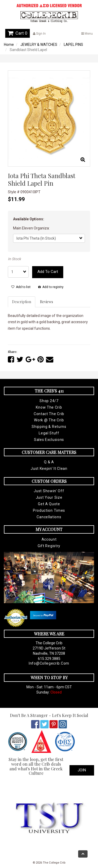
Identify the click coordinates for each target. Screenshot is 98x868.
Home (9, 45)
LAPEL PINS (73, 45)
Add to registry (51, 287)
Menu (87, 34)
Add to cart (48, 272)
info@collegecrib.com (49, 663)
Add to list (21, 287)
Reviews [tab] (47, 302)
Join (82, 770)
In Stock (14, 259)
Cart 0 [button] (18, 33)
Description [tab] (22, 302)
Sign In (39, 34)
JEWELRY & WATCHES (39, 45)
